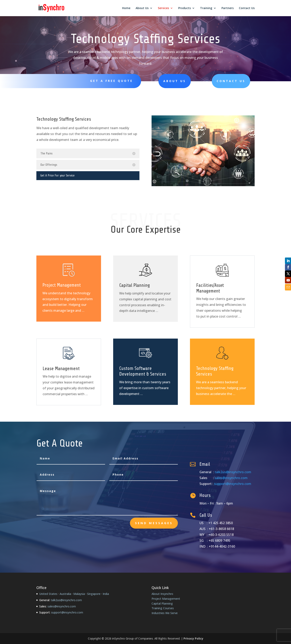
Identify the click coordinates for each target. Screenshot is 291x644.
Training (206, 8)
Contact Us (247, 8)
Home (126, 8)
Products (185, 8)
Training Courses (163, 608)
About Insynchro (162, 594)
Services (163, 8)
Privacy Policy (193, 638)
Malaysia (79, 594)
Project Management (62, 285)
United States (48, 594)
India (106, 594)
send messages (154, 523)
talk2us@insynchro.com (233, 472)
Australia (65, 594)
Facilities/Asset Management (210, 288)
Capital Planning (134, 285)
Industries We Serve (165, 613)
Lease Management (61, 369)
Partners (228, 8)
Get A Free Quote (112, 81)
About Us (142, 8)
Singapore (94, 594)
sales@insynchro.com (231, 478)
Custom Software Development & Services (143, 371)
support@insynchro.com (233, 484)
